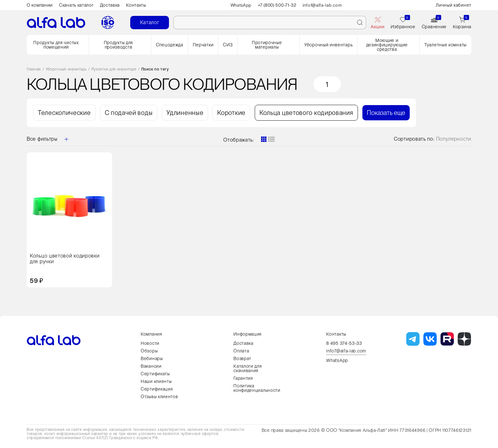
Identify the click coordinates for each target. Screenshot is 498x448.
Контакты (136, 5)
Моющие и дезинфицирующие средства (387, 45)
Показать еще (386, 113)
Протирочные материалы (267, 45)
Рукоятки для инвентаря (114, 69)
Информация (248, 334)
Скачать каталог (76, 5)
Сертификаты (155, 374)
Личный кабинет (454, 5)
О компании (40, 5)
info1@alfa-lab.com (324, 5)
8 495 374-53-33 (344, 343)
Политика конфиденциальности (257, 388)
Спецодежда (170, 45)
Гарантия (243, 378)
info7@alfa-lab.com (346, 351)
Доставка (110, 5)
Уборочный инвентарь (328, 45)
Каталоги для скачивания (248, 368)
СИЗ (228, 45)
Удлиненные (185, 113)
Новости (150, 343)
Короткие (231, 113)
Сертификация (157, 389)
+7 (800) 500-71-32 (277, 5)
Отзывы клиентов (159, 397)
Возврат (242, 358)
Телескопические (64, 113)
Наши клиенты (156, 381)
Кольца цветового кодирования (306, 113)
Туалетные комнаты (445, 45)
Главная (34, 69)
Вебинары (152, 358)
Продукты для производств (118, 45)
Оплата (241, 351)
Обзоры (149, 351)
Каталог (150, 22)
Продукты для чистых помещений (56, 45)
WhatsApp (240, 5)
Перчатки (203, 45)
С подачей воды (129, 113)
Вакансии (151, 366)
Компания (151, 334)
